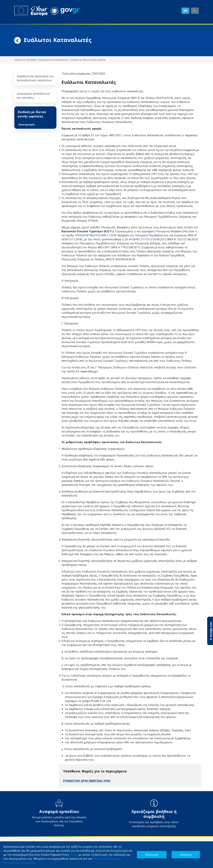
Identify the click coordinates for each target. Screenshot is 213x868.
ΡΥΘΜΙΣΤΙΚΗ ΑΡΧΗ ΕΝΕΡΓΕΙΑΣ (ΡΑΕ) (87, 781)
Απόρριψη (152, 855)
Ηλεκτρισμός (27, 124)
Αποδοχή (186, 855)
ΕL (195, 11)
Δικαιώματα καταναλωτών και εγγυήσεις (33, 96)
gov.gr (74, 855)
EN (185, 11)
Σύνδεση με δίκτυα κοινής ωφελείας (32, 114)
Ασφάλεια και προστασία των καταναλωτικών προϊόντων (35, 78)
